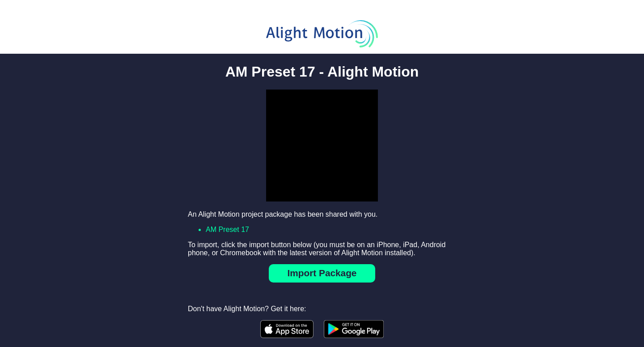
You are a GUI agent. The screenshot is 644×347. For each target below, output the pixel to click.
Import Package (322, 273)
